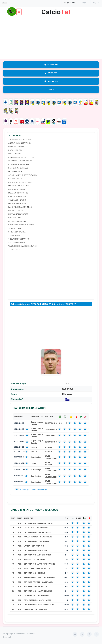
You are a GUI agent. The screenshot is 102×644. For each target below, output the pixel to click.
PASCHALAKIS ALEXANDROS (20, 207)
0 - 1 (67, 568)
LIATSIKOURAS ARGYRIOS (19, 186)
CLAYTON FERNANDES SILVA (20, 161)
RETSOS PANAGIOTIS (17, 221)
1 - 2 (66, 600)
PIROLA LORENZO (16, 211)
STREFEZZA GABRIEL (17, 232)
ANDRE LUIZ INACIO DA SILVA (20, 140)
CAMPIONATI (51, 65)
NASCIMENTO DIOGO (17, 196)
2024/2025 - (21, 429)
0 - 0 (67, 596)
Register (96, 2)
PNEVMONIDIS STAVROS (18, 214)
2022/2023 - (21, 442)
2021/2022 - (21, 452)
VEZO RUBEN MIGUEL (17, 242)
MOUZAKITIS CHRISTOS (18, 193)
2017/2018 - (21, 482)
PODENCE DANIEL (16, 218)
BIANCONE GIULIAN (16, 147)
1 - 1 (67, 537)
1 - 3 (66, 559)
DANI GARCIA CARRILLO (18, 168)
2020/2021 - (21, 463)
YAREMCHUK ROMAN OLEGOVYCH (23, 246)
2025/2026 (19, 423)
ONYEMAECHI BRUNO (17, 200)
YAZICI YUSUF (14, 250)
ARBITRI (52, 89)
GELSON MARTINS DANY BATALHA (23, 175)
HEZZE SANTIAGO (16, 179)
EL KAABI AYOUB (15, 171)
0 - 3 (66, 582)
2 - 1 (66, 555)
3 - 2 (67, 541)
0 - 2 (66, 528)
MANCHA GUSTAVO (17, 189)
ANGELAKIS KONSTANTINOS (20, 143)
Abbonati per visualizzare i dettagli (31, 489)
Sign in (85, 2)
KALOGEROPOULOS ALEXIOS (20, 182)
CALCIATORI (51, 73)
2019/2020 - (21, 470)
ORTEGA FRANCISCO (17, 203)
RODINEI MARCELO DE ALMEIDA (21, 225)
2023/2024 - (21, 436)
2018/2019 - (21, 476)
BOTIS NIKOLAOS (15, 150)
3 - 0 (66, 564)
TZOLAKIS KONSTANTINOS (19, 239)
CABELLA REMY (15, 154)
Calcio (56, 11)
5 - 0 (66, 532)
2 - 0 (66, 523)
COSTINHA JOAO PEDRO (19, 164)
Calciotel (7, 637)
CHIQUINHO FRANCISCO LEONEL (22, 157)
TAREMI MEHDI (14, 235)
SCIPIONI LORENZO (16, 228)
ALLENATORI (51, 81)
